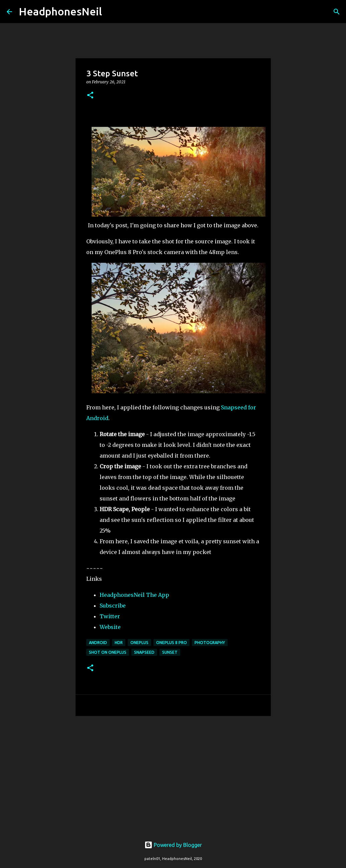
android (98, 643)
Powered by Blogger (173, 845)
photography (210, 643)
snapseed (144, 652)
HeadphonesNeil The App (134, 595)
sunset (170, 652)
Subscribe (113, 606)
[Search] (111, 12)
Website (110, 627)
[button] (90, 96)
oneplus (139, 643)
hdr (119, 643)
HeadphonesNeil (60, 11)
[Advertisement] (173, 773)
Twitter (110, 616)
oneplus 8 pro (171, 643)
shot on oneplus (108, 652)
